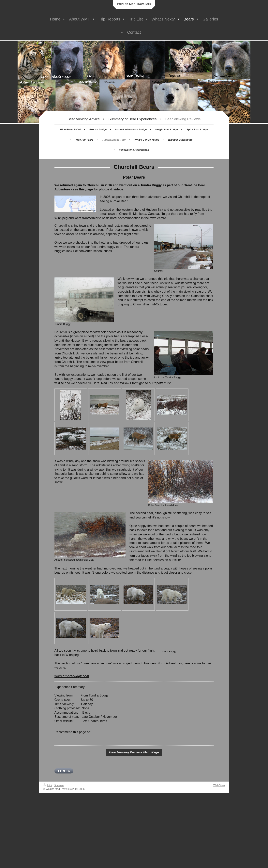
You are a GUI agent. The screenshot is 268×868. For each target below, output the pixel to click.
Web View (219, 785)
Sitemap (59, 785)
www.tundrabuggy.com (72, 676)
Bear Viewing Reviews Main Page (134, 752)
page (89, 189)
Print (48, 785)
